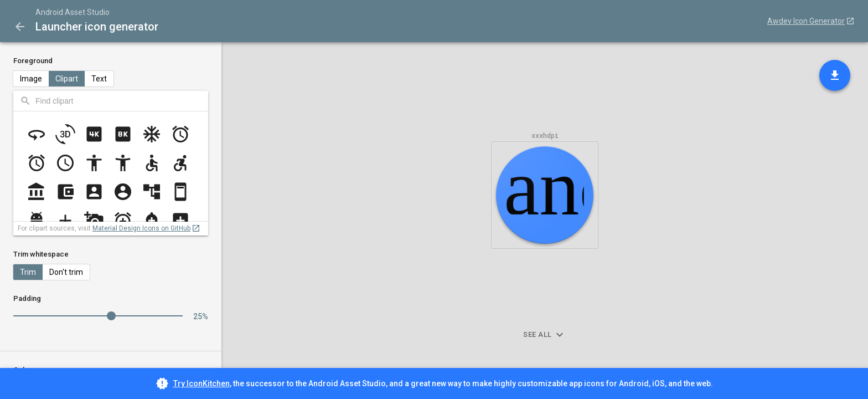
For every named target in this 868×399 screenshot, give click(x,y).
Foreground (33, 61)
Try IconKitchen (201, 383)
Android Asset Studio (73, 12)
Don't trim (66, 272)
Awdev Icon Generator (806, 21)
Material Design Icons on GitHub (141, 228)
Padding (27, 298)
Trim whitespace (41, 254)
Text (99, 79)
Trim (28, 272)
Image (31, 79)
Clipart (67, 79)
